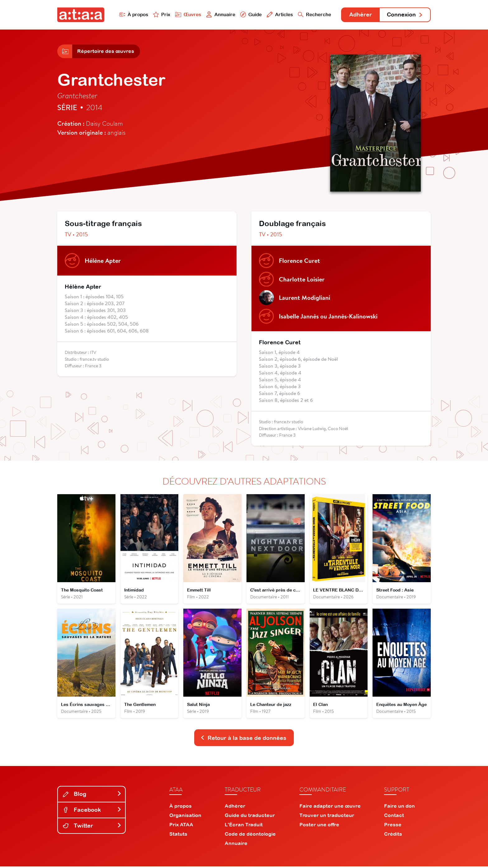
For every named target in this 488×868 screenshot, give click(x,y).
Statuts (178, 835)
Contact (394, 817)
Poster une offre (319, 826)
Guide (250, 14)
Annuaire (220, 14)
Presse (393, 826)
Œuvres (187, 14)
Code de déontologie (250, 835)
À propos (132, 14)
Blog (92, 795)
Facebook (92, 811)
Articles (279, 14)
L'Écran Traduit (244, 826)
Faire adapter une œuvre (330, 807)
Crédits (393, 835)
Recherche (314, 14)
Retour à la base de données (243, 739)
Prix (161, 14)
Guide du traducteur (250, 817)
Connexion (405, 15)
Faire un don (399, 807)
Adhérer (360, 15)
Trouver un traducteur (327, 817)
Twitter (92, 827)
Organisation (185, 817)
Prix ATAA (181, 826)
